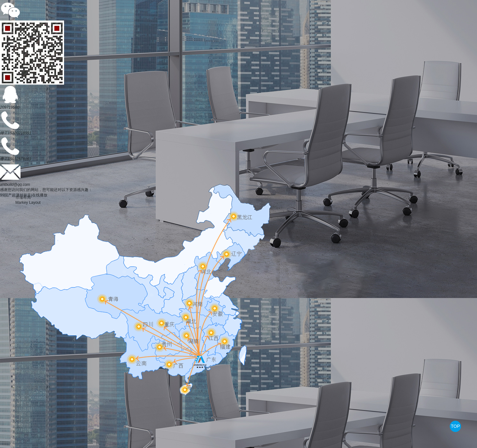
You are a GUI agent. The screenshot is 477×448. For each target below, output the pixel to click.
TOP (455, 426)
